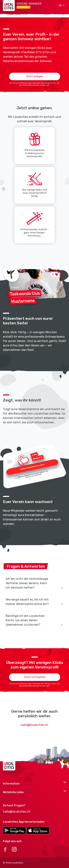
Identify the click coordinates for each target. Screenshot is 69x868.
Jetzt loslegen (34, 76)
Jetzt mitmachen (35, 677)
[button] (60, 6)
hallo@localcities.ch (34, 725)
